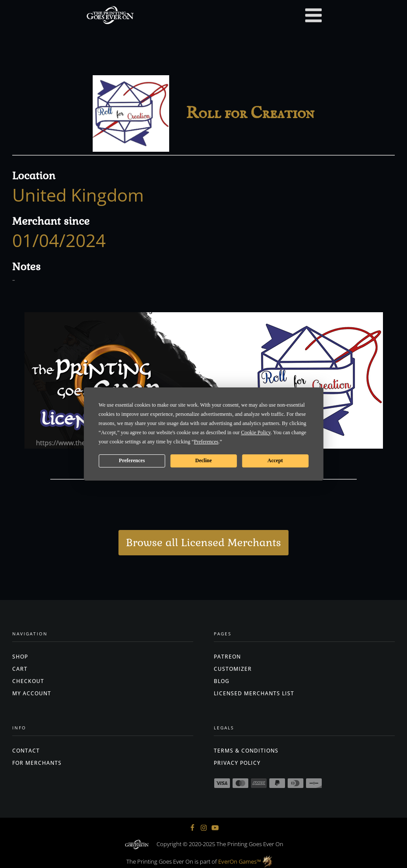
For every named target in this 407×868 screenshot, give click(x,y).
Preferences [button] (206, 442)
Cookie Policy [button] (256, 432)
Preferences (132, 460)
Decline (203, 460)
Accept (275, 460)
